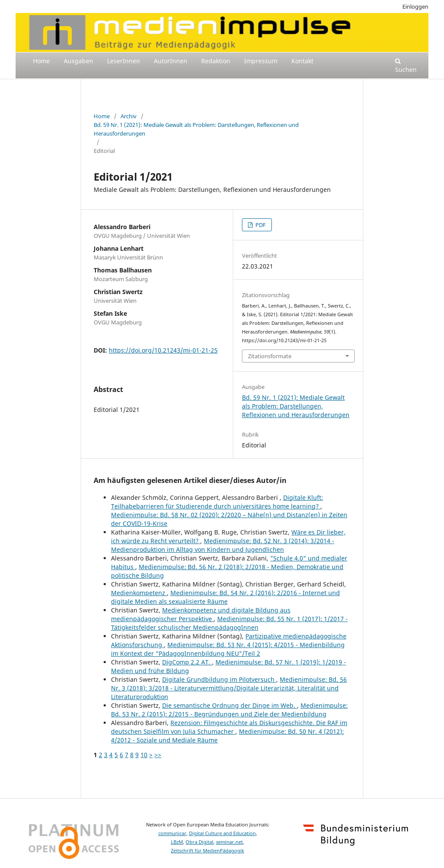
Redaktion (216, 61)
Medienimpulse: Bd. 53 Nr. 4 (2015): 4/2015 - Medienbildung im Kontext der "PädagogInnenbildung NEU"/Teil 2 (228, 649)
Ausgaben (78, 61)
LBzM (177, 842)
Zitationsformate (270, 356)
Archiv (129, 116)
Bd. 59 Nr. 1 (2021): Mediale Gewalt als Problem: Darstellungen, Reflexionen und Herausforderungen (196, 129)
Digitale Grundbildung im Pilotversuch (219, 679)
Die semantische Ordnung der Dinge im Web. (230, 705)
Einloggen (415, 6)
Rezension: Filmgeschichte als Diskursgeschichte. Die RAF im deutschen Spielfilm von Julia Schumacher (229, 727)
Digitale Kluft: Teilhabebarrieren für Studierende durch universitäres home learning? (217, 502)
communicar (172, 833)
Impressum (261, 61)
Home (41, 61)
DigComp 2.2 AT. (187, 662)
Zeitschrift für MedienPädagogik (207, 851)
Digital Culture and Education (222, 833)
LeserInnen (124, 61)
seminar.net (229, 842)
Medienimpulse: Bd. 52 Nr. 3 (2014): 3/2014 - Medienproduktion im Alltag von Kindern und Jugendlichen (223, 545)
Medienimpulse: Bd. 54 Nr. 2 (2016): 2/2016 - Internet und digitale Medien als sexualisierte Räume (225, 597)
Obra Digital (199, 842)
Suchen (406, 66)
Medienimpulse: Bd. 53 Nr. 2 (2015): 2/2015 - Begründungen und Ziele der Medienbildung (229, 710)
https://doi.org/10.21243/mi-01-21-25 (163, 350)
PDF (260, 225)
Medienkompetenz (139, 593)
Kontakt (302, 61)
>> (158, 755)
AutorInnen (171, 61)
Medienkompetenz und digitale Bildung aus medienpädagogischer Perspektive (201, 614)
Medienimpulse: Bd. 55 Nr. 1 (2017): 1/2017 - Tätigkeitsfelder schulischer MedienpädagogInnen (229, 623)
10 (144, 755)
